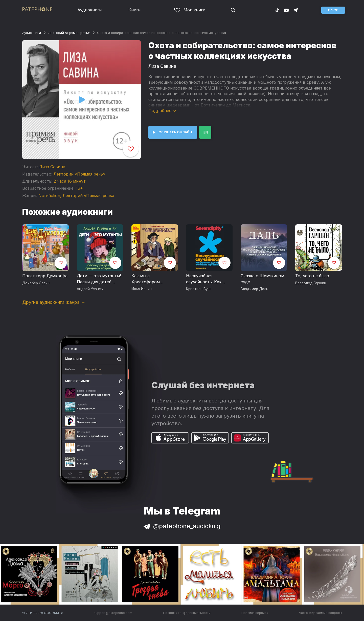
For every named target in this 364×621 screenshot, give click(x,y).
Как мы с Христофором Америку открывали (152, 279)
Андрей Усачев (90, 289)
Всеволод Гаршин (311, 283)
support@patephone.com (113, 613)
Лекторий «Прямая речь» (69, 33)
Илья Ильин (142, 289)
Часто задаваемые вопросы (321, 613)
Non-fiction (49, 196)
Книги (134, 10)
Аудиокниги (89, 10)
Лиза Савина (52, 167)
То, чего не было (312, 276)
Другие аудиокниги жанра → (54, 302)
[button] (333, 10)
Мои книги (190, 10)
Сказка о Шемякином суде (262, 279)
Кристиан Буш (198, 289)
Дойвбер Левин (36, 283)
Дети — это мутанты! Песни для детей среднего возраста (99, 279)
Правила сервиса (255, 613)
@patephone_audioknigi (182, 526)
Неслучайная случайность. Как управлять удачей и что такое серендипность (206, 279)
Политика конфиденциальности (187, 613)
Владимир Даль (254, 289)
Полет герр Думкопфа (45, 276)
